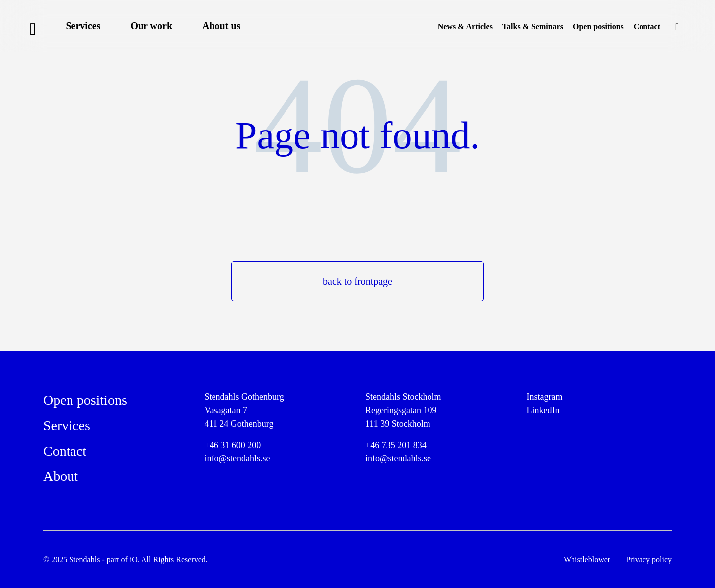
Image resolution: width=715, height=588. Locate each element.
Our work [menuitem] (151, 26)
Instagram (545, 397)
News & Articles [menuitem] (465, 27)
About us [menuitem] (221, 26)
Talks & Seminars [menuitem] (533, 27)
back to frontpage (357, 281)
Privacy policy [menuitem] (649, 559)
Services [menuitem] (83, 26)
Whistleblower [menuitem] (587, 559)
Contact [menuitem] (647, 27)
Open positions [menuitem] (598, 27)
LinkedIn (543, 410)
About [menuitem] (61, 476)
